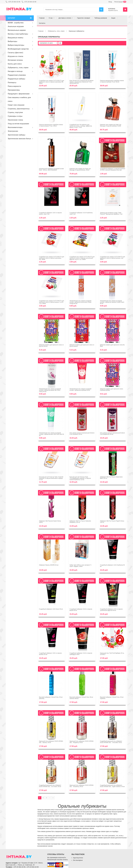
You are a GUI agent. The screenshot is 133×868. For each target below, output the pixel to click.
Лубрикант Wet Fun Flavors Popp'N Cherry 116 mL (112, 522)
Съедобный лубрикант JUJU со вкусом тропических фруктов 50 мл (111, 610)
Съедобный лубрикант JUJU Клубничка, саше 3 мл (81, 213)
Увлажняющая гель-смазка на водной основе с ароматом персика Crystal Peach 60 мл (112, 302)
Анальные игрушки (16, 26)
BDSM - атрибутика (16, 23)
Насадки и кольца (15, 71)
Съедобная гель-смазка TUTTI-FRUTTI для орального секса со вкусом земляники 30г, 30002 (52, 82)
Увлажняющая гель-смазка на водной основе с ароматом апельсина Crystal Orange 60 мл (80, 302)
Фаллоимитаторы (15, 127)
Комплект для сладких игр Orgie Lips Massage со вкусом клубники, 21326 (111, 125)
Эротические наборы (17, 135)
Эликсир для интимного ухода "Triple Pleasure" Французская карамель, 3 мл (111, 213)
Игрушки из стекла (15, 56)
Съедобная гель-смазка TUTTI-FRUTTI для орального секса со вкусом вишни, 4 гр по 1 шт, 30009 (52, 302)
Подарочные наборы (16, 79)
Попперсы (12, 83)
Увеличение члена (15, 120)
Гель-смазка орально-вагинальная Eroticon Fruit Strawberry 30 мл (82, 434)
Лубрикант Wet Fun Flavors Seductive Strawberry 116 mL (80, 522)
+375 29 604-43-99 (29, 2)
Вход (110, 2)
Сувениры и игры (15, 116)
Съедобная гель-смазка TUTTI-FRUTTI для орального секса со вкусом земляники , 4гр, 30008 (52, 258)
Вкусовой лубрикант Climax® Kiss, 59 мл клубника (112, 698)
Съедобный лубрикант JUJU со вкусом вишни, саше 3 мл (50, 213)
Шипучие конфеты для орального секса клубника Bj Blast (112, 390)
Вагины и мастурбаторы (18, 34)
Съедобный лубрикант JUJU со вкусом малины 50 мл (50, 654)
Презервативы (14, 90)
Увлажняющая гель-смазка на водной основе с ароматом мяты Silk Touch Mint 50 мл (51, 434)
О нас (51, 18)
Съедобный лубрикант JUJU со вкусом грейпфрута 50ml (81, 654)
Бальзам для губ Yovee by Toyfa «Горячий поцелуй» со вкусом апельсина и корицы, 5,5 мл (51, 478)
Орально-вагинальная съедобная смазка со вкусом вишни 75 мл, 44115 (51, 125)
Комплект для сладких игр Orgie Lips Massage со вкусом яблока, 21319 (80, 169)
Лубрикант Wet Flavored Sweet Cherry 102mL (50, 522)
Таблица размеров (101, 18)
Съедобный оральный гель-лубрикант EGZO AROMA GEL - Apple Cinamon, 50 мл (112, 786)
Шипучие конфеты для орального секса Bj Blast (112, 346)
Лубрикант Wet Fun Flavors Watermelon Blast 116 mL (111, 478)
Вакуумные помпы (16, 38)
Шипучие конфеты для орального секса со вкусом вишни (82, 346)
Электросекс (13, 131)
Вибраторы (13, 41)
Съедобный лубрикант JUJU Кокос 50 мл (51, 609)
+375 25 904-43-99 (13, 2)
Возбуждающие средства (18, 49)
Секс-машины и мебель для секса (19, 99)
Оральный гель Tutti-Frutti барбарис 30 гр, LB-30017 (112, 654)
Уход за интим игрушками (18, 124)
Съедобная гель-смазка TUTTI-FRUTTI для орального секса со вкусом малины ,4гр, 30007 (113, 258)
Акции (113, 18)
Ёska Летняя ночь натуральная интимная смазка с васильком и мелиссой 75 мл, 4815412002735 (81, 82)
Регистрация (120, 2)
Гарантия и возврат (84, 18)
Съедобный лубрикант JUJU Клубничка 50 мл (112, 566)
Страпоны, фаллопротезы (19, 109)
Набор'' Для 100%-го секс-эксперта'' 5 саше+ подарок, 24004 (80, 566)
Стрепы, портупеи (15, 112)
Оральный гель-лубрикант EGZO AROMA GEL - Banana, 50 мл (51, 742)
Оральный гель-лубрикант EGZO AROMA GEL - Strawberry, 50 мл (81, 786)
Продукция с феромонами (19, 94)
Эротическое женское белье (19, 139)
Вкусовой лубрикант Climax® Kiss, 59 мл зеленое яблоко (81, 698)
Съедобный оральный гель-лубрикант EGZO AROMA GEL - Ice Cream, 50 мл (50, 786)
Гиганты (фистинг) (15, 53)
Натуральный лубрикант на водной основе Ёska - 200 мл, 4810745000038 (51, 169)
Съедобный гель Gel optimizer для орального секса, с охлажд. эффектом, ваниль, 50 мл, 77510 (81, 126)
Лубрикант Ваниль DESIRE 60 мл (49, 565)
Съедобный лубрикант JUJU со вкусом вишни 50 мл (81, 610)
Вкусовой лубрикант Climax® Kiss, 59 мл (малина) (51, 698)
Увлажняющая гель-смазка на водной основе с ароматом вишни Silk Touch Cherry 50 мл (50, 390)
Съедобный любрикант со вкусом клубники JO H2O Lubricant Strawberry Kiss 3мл (113, 169)
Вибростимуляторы (16, 45)
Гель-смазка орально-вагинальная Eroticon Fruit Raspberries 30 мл (112, 434)
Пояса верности (14, 86)
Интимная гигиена (15, 60)
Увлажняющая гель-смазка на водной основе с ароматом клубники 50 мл (80, 390)
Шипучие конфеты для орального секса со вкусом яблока (51, 346)
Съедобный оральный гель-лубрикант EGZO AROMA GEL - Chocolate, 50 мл (111, 742)
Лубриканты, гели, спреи (18, 68)
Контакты (42, 23)
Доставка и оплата (65, 18)
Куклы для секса (15, 64)
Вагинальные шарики (17, 30)
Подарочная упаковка (17, 75)
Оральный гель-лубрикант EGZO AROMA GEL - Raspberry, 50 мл (81, 742)
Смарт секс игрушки (16, 105)
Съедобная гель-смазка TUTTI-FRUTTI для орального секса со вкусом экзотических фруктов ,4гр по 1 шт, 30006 (82, 258)
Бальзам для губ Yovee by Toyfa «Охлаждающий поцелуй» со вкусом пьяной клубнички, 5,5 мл (80, 478)
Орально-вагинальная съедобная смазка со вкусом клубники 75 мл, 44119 (112, 81)
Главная (42, 18)
